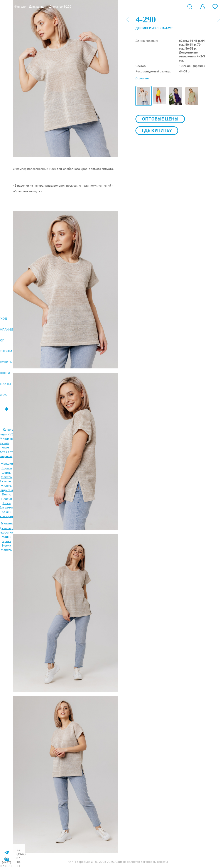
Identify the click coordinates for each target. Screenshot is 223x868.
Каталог (21, 7)
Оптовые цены (160, 119)
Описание (142, 78)
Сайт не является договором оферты (142, 862)
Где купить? (157, 130)
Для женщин (38, 7)
